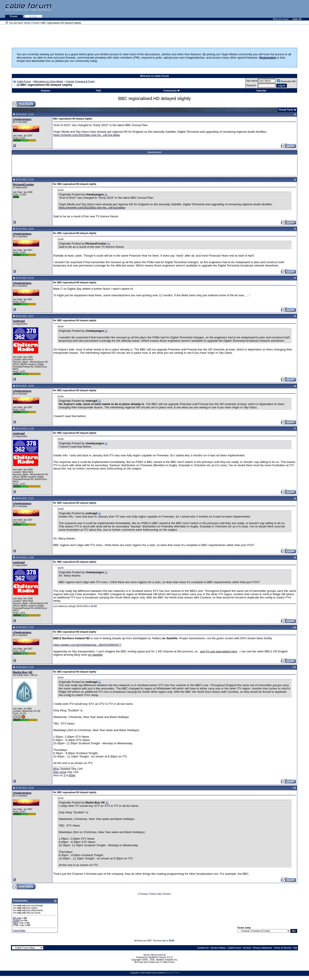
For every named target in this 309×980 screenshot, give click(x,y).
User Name (252, 81)
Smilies (16, 920)
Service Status (218, 948)
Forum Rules (19, 931)
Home (27, 23)
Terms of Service (283, 948)
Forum (14, 16)
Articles (33, 16)
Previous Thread (147, 894)
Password (251, 85)
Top (295, 948)
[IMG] (16, 923)
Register (46, 91)
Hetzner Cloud (173, 973)
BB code (17, 918)
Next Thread (163, 894)
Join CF (297, 19)
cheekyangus (22, 119)
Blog (56, 769)
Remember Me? (287, 81)
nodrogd (19, 321)
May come (60, 772)
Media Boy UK (23, 672)
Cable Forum (24, 81)
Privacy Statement (262, 948)
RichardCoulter (23, 185)
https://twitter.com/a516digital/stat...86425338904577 (87, 645)
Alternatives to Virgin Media (48, 81)
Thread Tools (286, 110)
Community (172, 91)
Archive (247, 948)
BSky (72, 775)
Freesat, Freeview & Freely (80, 81)
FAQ (98, 91)
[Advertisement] (256, 9)
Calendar (261, 91)
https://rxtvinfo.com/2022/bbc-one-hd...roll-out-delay (87, 135)
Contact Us (203, 948)
